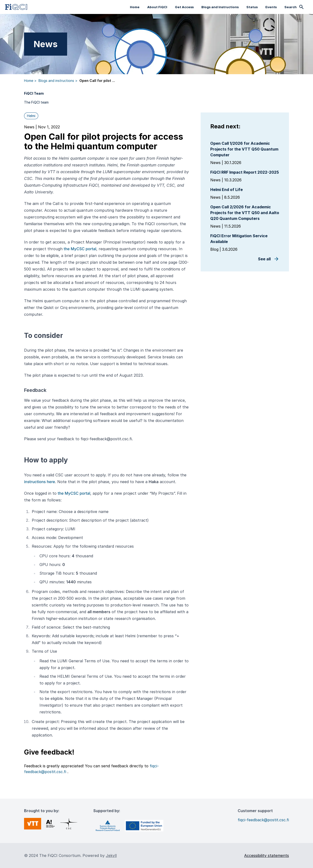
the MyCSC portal (80, 249)
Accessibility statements (267, 855)
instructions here (40, 482)
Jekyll (111, 855)
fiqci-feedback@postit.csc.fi (263, 820)
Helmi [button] (31, 116)
